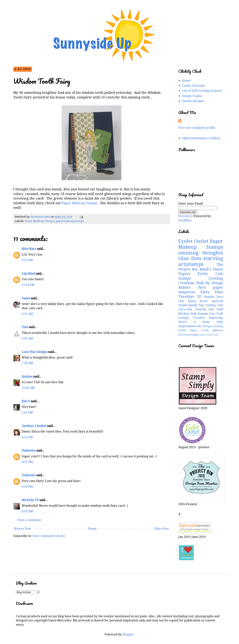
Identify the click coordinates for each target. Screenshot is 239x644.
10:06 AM (28, 388)
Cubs (216, 335)
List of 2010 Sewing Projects (202, 91)
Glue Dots (190, 258)
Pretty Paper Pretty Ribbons (201, 330)
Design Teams (192, 96)
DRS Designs (205, 326)
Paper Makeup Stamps (40, 221)
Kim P (26, 401)
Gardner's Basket (34, 426)
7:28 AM (27, 363)
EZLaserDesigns (189, 335)
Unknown (29, 451)
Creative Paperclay (208, 318)
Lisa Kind (28, 274)
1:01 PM (27, 413)
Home (92, 529)
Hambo (209, 297)
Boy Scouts (206, 335)
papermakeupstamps (70, 221)
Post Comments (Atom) (49, 536)
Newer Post (22, 529)
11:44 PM (28, 285)
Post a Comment (29, 520)
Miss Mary (29, 249)
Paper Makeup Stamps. (80, 203)
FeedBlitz (185, 220)
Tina (25, 327)
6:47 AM (27, 314)
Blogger (128, 634)
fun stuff (216, 309)
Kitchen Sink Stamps (193, 314)
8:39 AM (27, 511)
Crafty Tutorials (193, 86)
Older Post (161, 529)
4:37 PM (27, 462)
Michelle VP (30, 500)
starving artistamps (201, 261)
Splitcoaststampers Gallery (201, 138)
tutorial (201, 309)
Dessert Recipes (193, 101)
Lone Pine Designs (35, 352)
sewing (218, 326)
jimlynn (27, 377)
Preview (184, 216)
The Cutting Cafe (211, 305)
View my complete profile (197, 128)
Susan (26, 298)
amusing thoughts (201, 253)
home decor (198, 301)
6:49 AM (27, 338)
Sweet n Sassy (194, 322)
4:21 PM (27, 437)
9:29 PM (27, 260)
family (193, 305)
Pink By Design (210, 283)
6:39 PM (27, 487)
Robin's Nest (192, 287)
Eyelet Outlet (193, 241)
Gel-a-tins (185, 309)
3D (199, 297)
